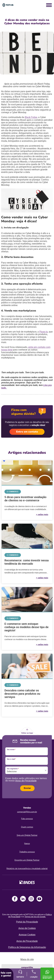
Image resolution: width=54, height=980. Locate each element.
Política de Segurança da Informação (27, 947)
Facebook (15, 899)
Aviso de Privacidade (26, 781)
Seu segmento (13, 769)
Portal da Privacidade (27, 922)
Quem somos (27, 827)
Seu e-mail (11, 759)
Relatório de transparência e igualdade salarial (27, 868)
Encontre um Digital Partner (27, 860)
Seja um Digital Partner (27, 835)
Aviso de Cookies (27, 928)
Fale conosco (27, 819)
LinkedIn (23, 899)
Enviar (27, 788)
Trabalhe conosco (27, 852)
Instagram (31, 899)
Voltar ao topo (27, 733)
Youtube (39, 899)
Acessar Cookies (27, 935)
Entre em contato (27, 432)
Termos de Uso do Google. (35, 917)
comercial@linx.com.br (27, 812)
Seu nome (11, 750)
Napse (27, 843)
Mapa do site (27, 959)
